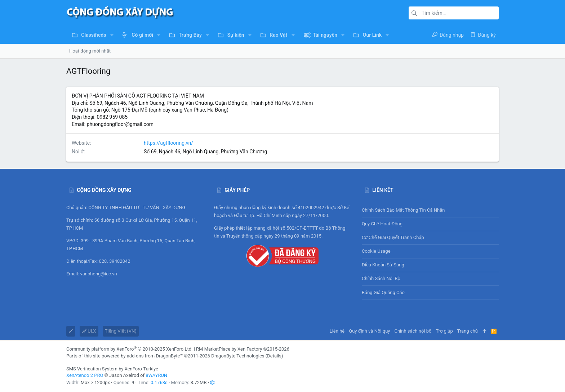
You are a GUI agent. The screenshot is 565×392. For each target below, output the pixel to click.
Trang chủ (468, 331)
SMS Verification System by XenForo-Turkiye (112, 369)
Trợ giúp (444, 331)
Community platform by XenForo (129, 349)
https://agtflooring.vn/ (168, 143)
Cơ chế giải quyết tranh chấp (393, 237)
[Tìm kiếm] (454, 13)
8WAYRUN (156, 375)
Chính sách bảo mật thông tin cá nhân (430, 210)
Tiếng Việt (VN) (121, 331)
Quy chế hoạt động (430, 224)
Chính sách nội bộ (381, 278)
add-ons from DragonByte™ (155, 356)
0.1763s (159, 382)
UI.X (89, 331)
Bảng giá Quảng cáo (383, 292)
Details (274, 356)
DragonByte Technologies (238, 356)
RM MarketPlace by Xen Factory (243, 349)
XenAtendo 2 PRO (85, 375)
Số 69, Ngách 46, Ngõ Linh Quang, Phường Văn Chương (205, 152)
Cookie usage (376, 251)
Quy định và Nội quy (369, 331)
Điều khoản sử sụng (383, 265)
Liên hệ (337, 331)
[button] (112, 35)
